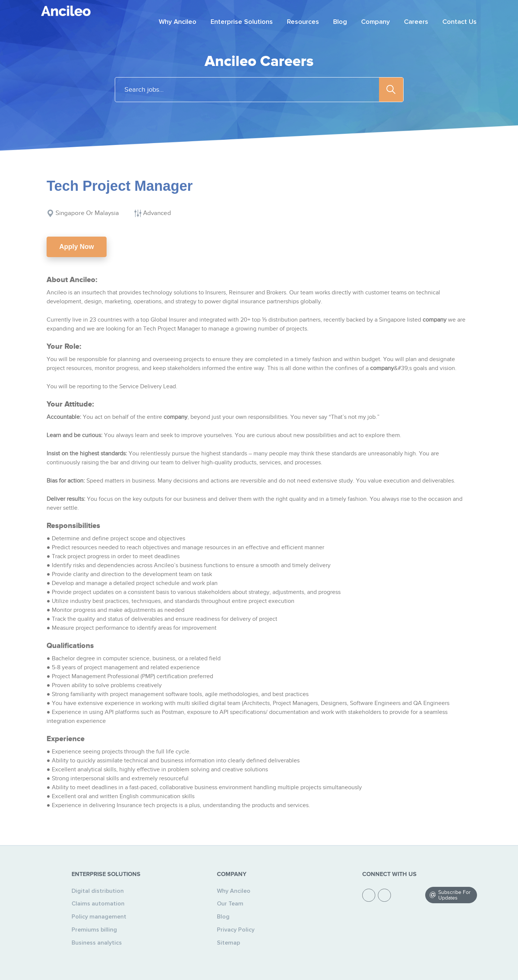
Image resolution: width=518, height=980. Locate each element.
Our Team (230, 904)
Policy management (99, 917)
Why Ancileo (234, 891)
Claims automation (98, 904)
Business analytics (97, 943)
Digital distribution (98, 891)
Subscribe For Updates (454, 895)
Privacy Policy (236, 930)
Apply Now (77, 247)
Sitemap (228, 943)
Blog (223, 917)
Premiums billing (94, 930)
